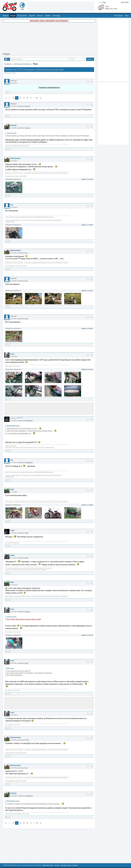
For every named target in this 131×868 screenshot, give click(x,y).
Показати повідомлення (49, 87)
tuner (12, 354)
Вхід (127, 16)
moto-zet (28, 128)
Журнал (32, 16)
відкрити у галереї (87, 179)
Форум (13, 16)
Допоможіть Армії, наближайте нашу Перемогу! (49, 21)
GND (12, 490)
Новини (5, 16)
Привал (48, 16)
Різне (35, 64)
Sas (12, 205)
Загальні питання (22, 64)
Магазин (75, 865)
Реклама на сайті (66, 865)
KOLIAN (28, 106)
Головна (8, 64)
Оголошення (22, 16)
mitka (12, 531)
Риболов (13, 418)
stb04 (12, 555)
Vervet (27, 740)
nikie (27, 319)
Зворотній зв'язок (48, 865)
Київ (104, 2)
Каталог (40, 16)
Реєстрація (118, 16)
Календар (56, 16)
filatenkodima (15, 158)
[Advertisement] (61, 6)
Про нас (57, 865)
